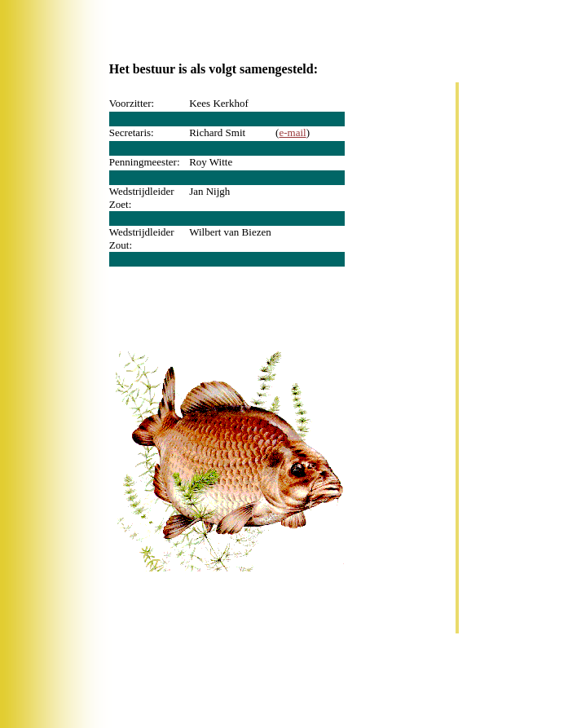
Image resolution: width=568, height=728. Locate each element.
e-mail (292, 132)
